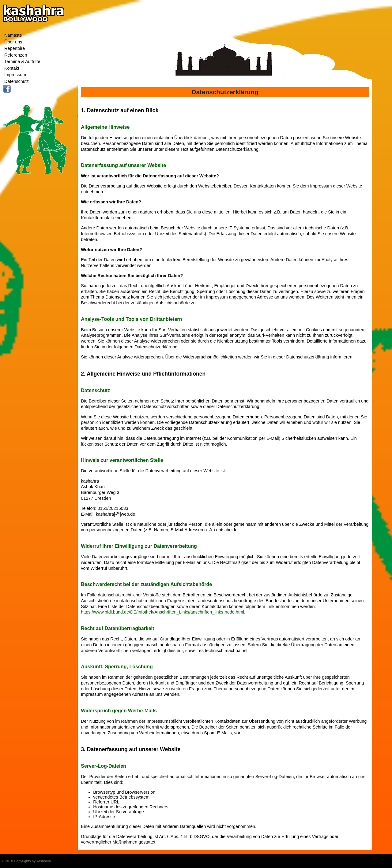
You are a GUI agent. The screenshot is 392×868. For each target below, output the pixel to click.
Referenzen (16, 55)
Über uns (13, 42)
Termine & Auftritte (22, 61)
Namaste (13, 35)
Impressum (15, 75)
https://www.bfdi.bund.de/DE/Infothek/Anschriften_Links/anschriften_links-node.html (162, 612)
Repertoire (15, 48)
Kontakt (12, 68)
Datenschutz (17, 81)
